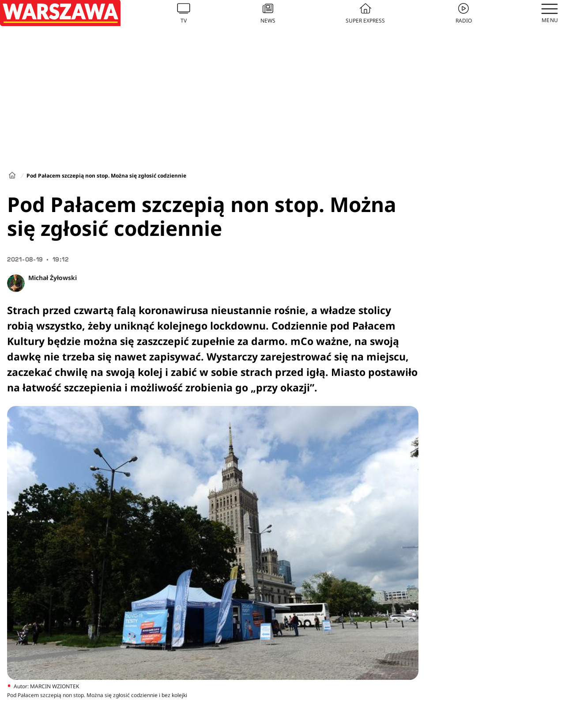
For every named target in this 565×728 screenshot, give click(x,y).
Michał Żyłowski (53, 278)
